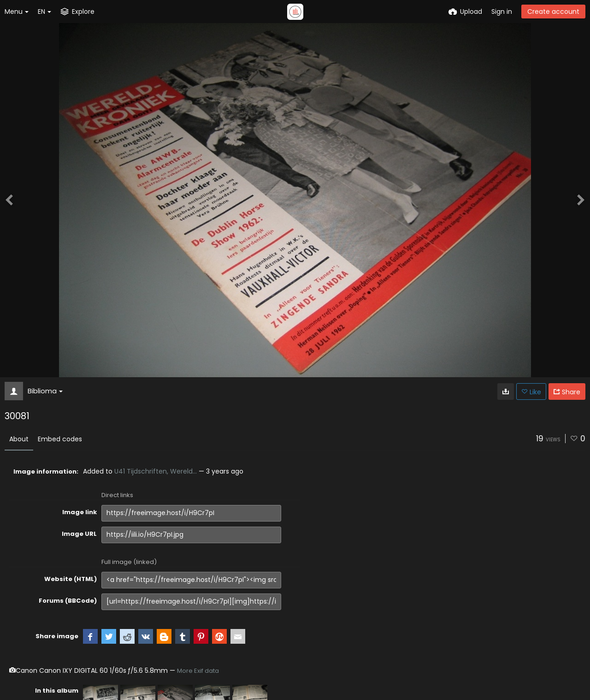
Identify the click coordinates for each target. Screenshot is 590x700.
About (19, 439)
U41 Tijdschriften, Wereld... (156, 471)
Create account (553, 12)
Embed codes (60, 439)
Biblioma (45, 391)
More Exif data (198, 671)
